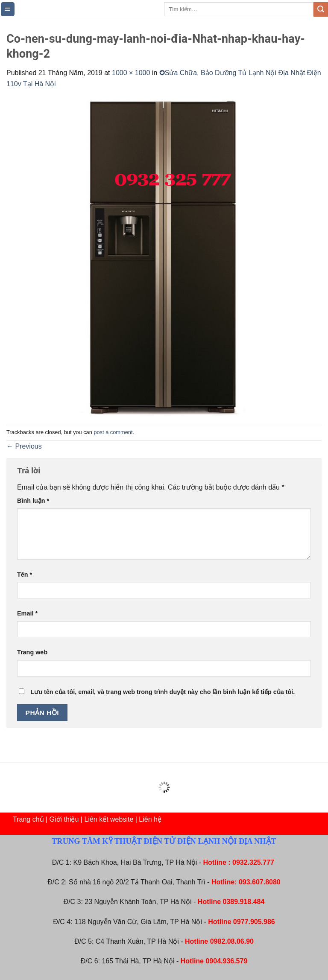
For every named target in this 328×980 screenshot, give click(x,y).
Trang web (32, 652)
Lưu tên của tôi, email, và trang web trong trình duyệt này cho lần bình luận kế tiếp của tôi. (163, 692)
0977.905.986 (254, 922)
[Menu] (8, 9)
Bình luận (33, 501)
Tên (25, 575)
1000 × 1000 (131, 73)
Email (27, 613)
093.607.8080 (260, 882)
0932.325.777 (253, 862)
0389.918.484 (244, 902)
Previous (24, 446)
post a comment (113, 432)
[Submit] (321, 9)
